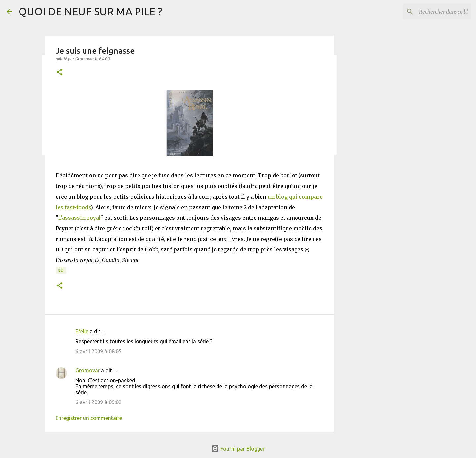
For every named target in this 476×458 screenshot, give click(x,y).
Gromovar (88, 370)
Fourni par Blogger (238, 449)
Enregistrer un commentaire (89, 418)
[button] (59, 73)
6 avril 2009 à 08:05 (99, 351)
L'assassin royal (79, 218)
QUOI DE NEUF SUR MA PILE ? (90, 11)
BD (61, 270)
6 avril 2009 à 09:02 (99, 402)
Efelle (82, 331)
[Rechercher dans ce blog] (436, 12)
